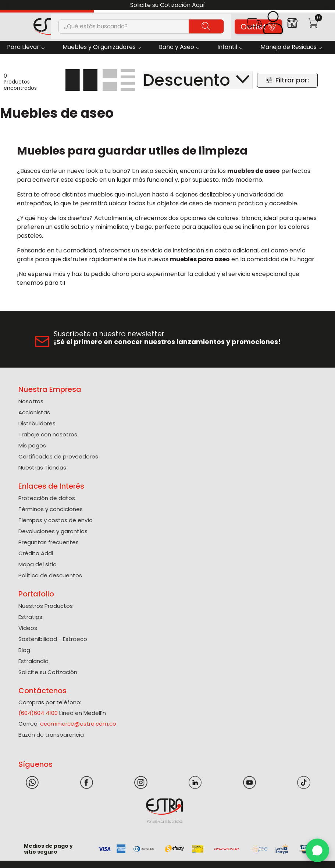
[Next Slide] (327, 5)
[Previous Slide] (8, 5)
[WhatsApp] (317, 850)
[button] (254, 26)
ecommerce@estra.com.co (78, 724)
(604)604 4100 (38, 713)
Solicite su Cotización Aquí (167, 5)
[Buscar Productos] (206, 26)
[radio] (81, 80)
